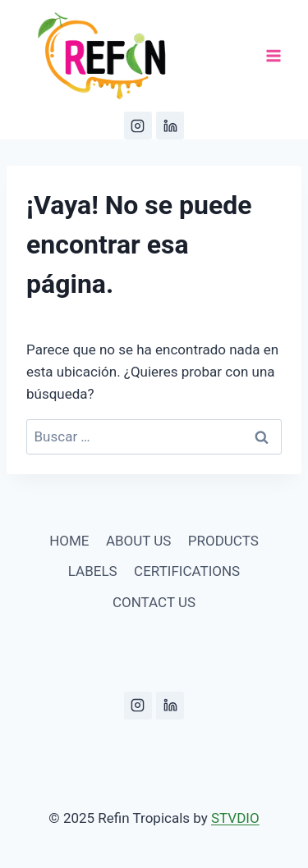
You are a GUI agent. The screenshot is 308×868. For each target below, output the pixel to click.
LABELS (93, 571)
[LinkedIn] (170, 126)
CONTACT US (154, 602)
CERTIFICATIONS (187, 571)
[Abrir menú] (273, 56)
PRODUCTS (223, 541)
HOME (69, 541)
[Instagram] (138, 126)
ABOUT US (139, 541)
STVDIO (235, 818)
